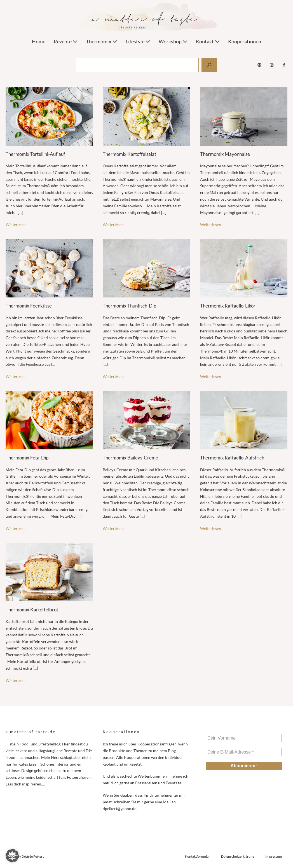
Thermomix (102, 41)
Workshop (173, 41)
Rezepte (66, 41)
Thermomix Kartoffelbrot (32, 610)
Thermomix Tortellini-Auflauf (35, 154)
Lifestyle (138, 41)
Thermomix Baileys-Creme (130, 458)
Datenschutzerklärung (238, 856)
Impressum (274, 856)
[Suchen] (209, 65)
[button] (12, 856)
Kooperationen (245, 41)
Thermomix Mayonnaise (225, 154)
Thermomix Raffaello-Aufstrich (232, 458)
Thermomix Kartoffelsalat (129, 154)
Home (39, 41)
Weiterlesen (16, 225)
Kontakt (208, 41)
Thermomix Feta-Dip (27, 458)
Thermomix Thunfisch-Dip (129, 306)
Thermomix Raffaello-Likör (228, 306)
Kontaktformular (197, 856)
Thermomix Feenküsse (29, 306)
